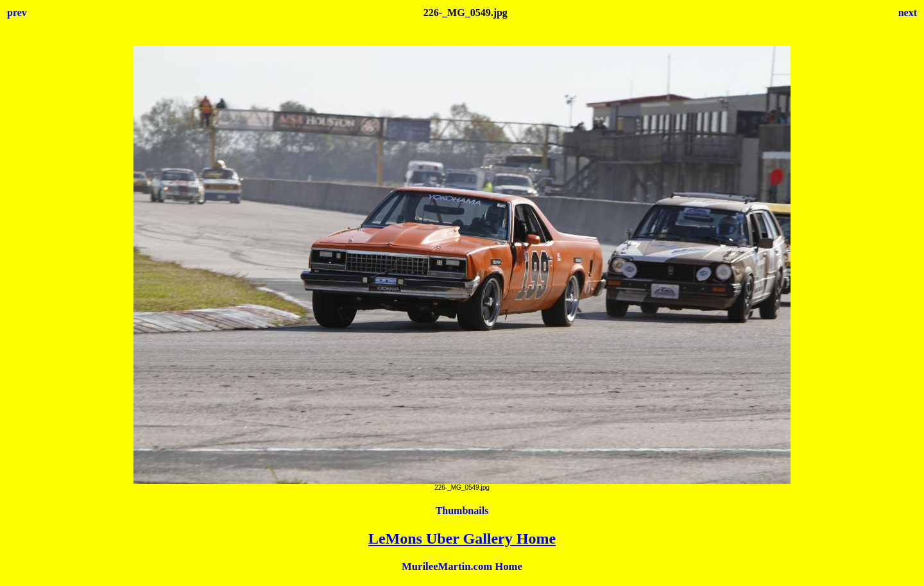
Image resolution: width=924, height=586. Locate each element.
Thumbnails (462, 511)
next (908, 13)
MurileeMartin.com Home (462, 566)
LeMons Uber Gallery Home (462, 539)
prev (17, 13)
